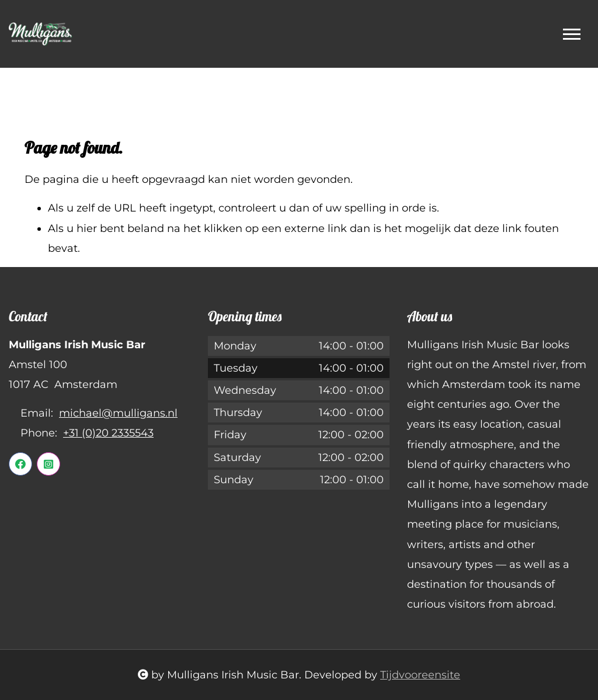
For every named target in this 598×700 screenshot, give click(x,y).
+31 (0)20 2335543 (108, 433)
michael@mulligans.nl (118, 413)
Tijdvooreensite (420, 675)
